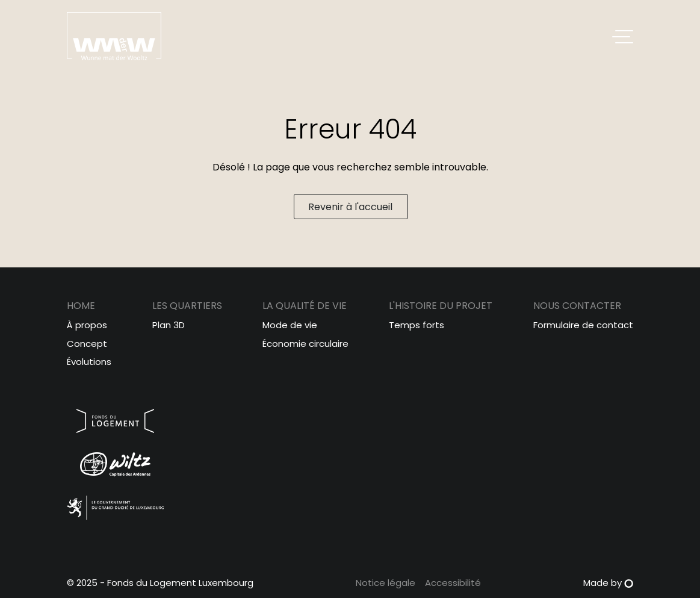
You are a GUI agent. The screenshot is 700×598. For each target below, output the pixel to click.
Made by (608, 583)
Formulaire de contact (583, 325)
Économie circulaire (305, 344)
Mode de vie (290, 325)
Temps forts (417, 325)
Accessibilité (453, 583)
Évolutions (89, 362)
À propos (87, 325)
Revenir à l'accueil (350, 207)
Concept (87, 344)
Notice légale (386, 583)
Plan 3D (169, 325)
